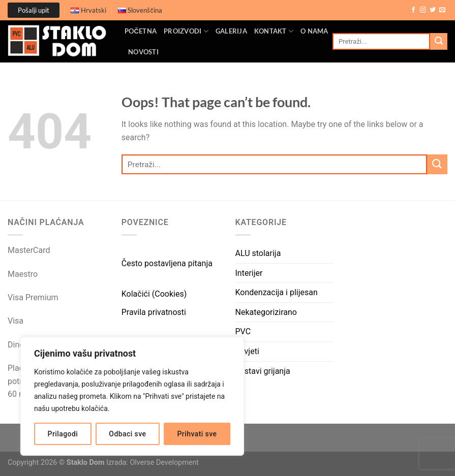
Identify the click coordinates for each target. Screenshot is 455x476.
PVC (243, 331)
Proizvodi (186, 31)
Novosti (143, 52)
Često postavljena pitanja (167, 263)
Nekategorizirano (266, 312)
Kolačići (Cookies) (154, 294)
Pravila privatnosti (154, 312)
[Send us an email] (442, 10)
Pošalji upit (34, 10)
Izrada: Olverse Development (153, 463)
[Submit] (439, 42)
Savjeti (247, 351)
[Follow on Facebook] (413, 10)
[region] (132, 396)
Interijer (249, 273)
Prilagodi (63, 434)
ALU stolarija (258, 253)
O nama (314, 31)
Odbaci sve (127, 434)
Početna (141, 31)
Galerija (231, 31)
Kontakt (274, 31)
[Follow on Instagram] (423, 10)
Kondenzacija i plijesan (277, 292)
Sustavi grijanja (263, 371)
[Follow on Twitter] (433, 10)
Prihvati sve (197, 434)
